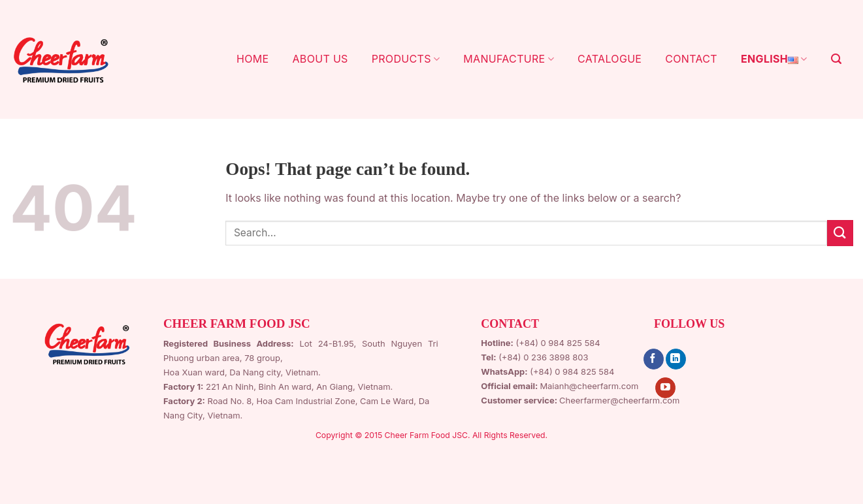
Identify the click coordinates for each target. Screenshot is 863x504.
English (774, 59)
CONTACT (691, 59)
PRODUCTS (406, 59)
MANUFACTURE (509, 59)
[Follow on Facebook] (654, 359)
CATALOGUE (610, 59)
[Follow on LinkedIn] (676, 359)
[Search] (836, 59)
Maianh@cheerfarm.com (589, 386)
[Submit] (840, 233)
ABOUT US (320, 59)
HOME (252, 59)
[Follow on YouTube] (665, 388)
